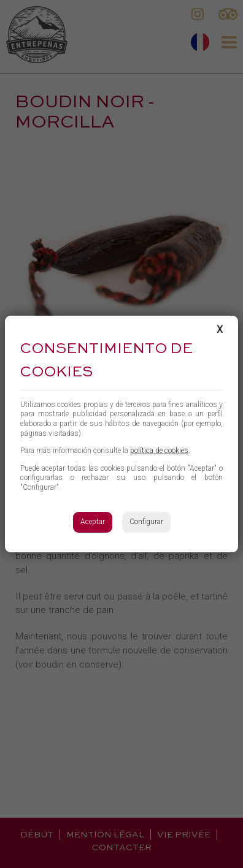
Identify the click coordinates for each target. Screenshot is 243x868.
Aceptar (93, 522)
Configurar (146, 522)
